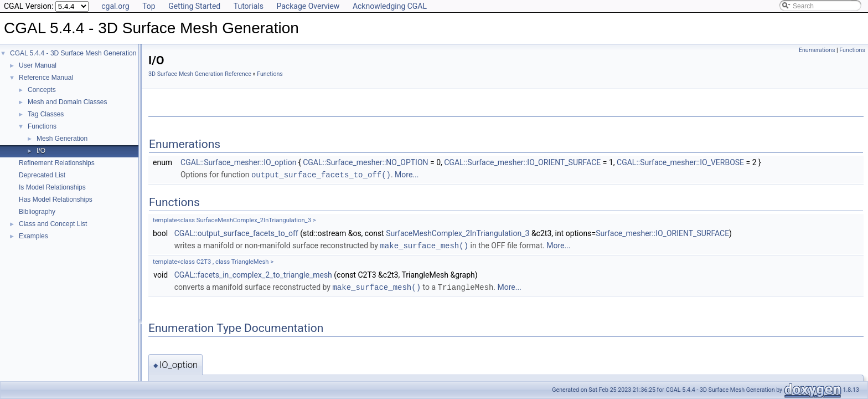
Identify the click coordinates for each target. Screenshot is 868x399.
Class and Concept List (53, 224)
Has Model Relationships (56, 199)
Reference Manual (46, 78)
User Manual (38, 65)
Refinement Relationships (57, 163)
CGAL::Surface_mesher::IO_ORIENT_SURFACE (522, 162)
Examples (33, 236)
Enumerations (817, 50)
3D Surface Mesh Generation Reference (200, 74)
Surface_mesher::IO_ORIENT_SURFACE (662, 233)
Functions (42, 126)
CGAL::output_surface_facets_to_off (236, 233)
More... (407, 175)
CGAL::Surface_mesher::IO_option (238, 162)
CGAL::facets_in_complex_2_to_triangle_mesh (253, 274)
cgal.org (115, 6)
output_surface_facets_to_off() (321, 174)
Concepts (42, 90)
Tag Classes (46, 114)
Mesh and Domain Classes (67, 102)
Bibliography (37, 212)
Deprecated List (42, 175)
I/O (41, 151)
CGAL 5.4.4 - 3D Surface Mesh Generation (73, 53)
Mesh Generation (62, 139)
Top (149, 6)
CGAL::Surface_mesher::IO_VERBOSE (680, 162)
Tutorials (249, 6)
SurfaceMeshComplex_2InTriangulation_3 (458, 233)
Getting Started (194, 6)
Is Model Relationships (52, 187)
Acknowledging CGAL (390, 6)
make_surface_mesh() (424, 245)
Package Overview (308, 6)
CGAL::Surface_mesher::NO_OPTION (365, 162)
